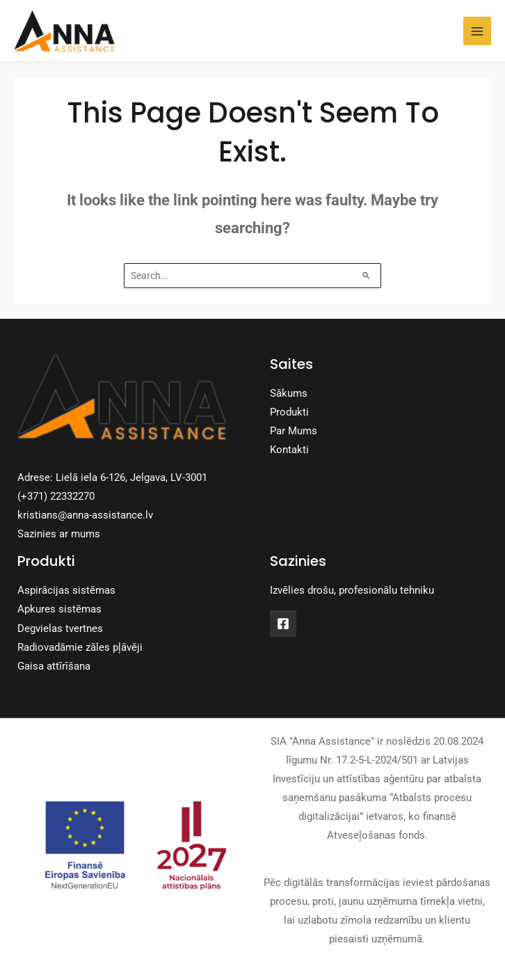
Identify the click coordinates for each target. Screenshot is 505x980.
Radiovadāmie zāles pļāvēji (80, 647)
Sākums (289, 393)
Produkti (289, 412)
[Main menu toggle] (477, 31)
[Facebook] (283, 624)
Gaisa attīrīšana (54, 666)
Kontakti (289, 450)
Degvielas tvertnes (60, 629)
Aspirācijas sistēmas (66, 590)
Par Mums (294, 431)
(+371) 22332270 (56, 496)
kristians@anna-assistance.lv (85, 515)
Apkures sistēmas (59, 609)
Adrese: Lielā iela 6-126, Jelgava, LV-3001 (112, 477)
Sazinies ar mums (59, 534)
